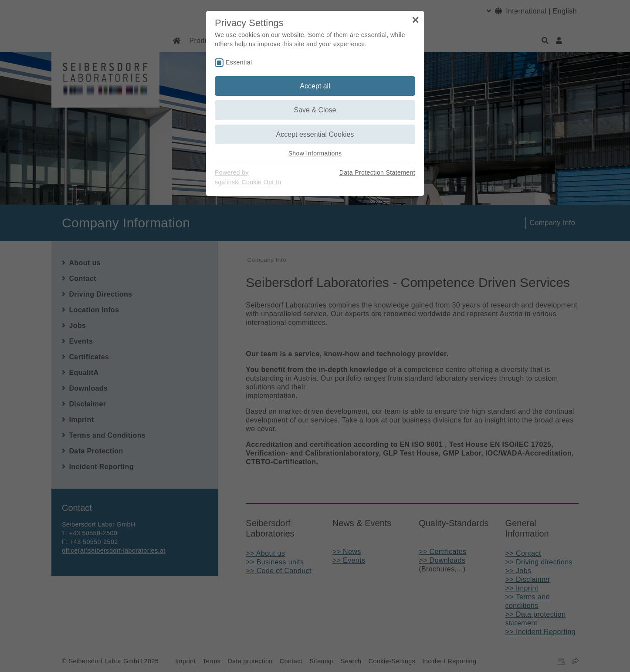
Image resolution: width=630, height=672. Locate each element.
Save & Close (315, 110)
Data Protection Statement (377, 172)
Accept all (315, 86)
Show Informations (315, 153)
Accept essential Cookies (315, 134)
